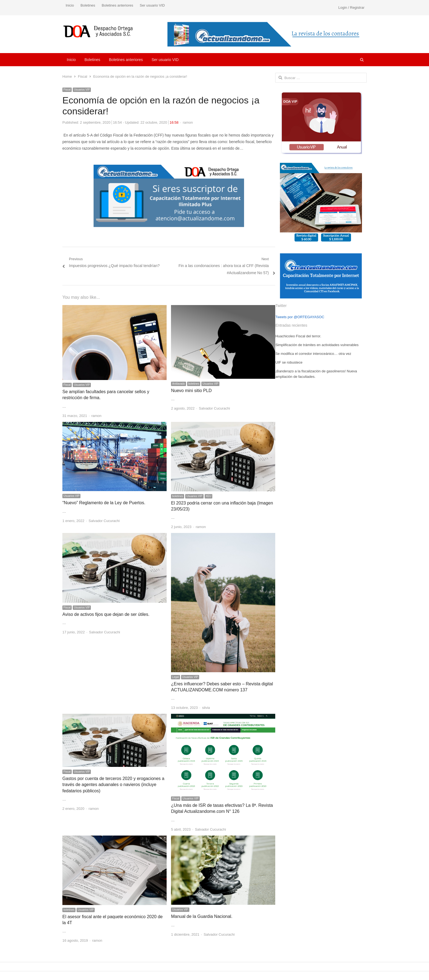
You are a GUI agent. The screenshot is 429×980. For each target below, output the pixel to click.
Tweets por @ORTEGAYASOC (300, 317)
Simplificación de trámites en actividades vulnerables (317, 345)
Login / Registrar (351, 8)
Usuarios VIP (82, 90)
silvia (206, 708)
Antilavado (179, 384)
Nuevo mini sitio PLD (191, 391)
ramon (188, 122)
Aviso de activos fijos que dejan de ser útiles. (106, 614)
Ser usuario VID (152, 5)
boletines (194, 384)
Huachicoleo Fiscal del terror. (298, 336)
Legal (175, 677)
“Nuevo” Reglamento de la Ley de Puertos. (104, 503)
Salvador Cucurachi (214, 408)
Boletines (88, 5)
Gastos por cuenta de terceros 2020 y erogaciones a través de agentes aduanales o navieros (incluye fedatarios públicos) (113, 785)
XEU (209, 496)
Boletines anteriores (118, 5)
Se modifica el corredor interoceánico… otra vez (313, 354)
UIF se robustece (289, 362)
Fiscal (67, 90)
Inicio (70, 5)
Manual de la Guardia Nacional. (202, 916)
